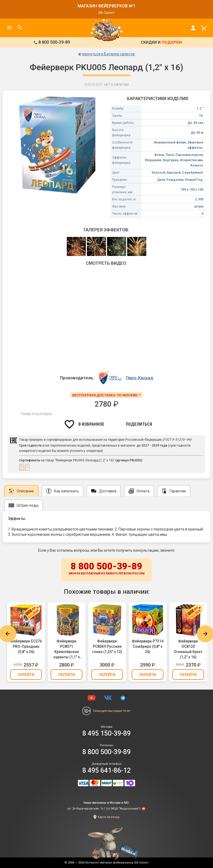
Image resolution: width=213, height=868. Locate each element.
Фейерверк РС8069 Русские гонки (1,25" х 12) (107, 646)
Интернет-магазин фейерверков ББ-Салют (117, 863)
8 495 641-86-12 (106, 770)
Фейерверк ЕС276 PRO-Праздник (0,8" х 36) (26, 646)
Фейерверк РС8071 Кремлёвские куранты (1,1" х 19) (67, 649)
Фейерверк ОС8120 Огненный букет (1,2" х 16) (188, 649)
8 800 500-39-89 (106, 569)
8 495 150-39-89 (106, 733)
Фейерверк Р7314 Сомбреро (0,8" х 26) (148, 646)
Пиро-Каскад (139, 378)
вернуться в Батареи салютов (108, 54)
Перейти (26, 675)
